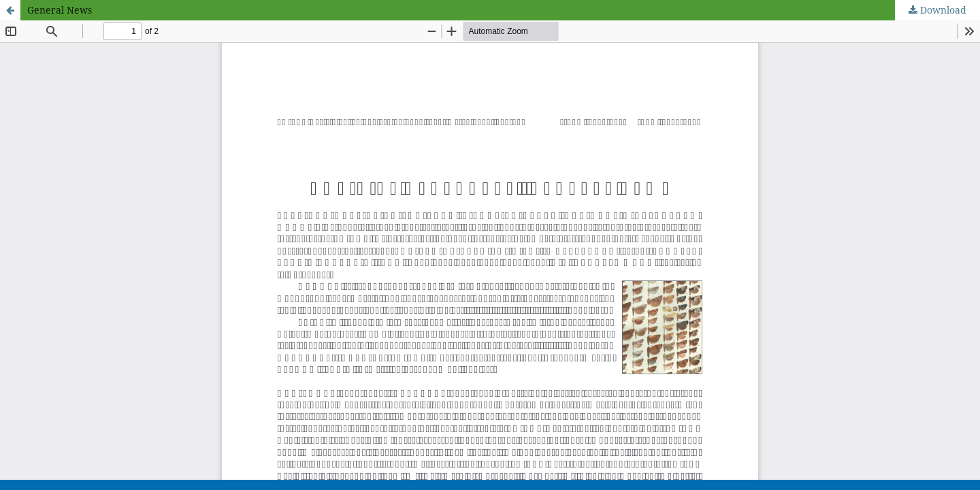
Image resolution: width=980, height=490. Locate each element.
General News (60, 10)
